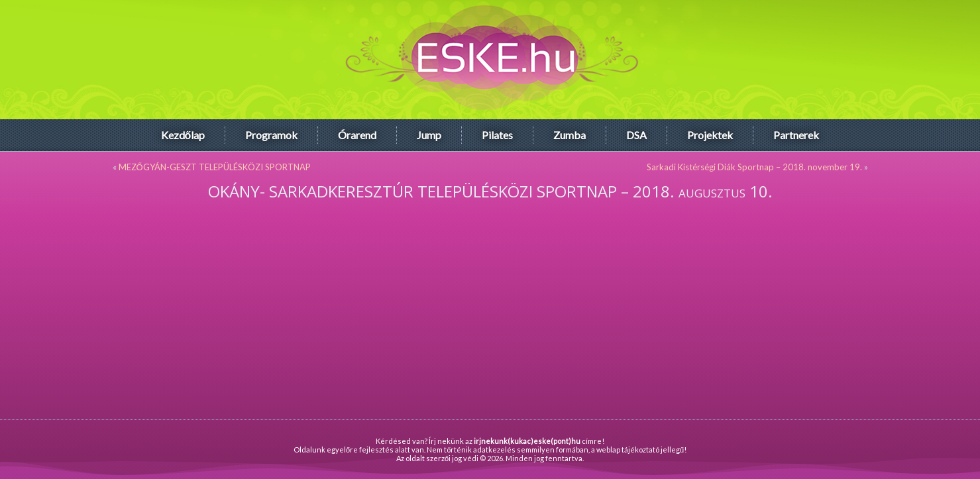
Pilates (497, 135)
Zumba (570, 135)
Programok (271, 135)
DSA (636, 135)
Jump (429, 135)
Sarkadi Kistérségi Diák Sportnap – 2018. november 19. (754, 167)
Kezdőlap (183, 135)
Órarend (357, 135)
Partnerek (796, 135)
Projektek (710, 135)
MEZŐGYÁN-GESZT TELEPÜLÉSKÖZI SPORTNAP (215, 167)
